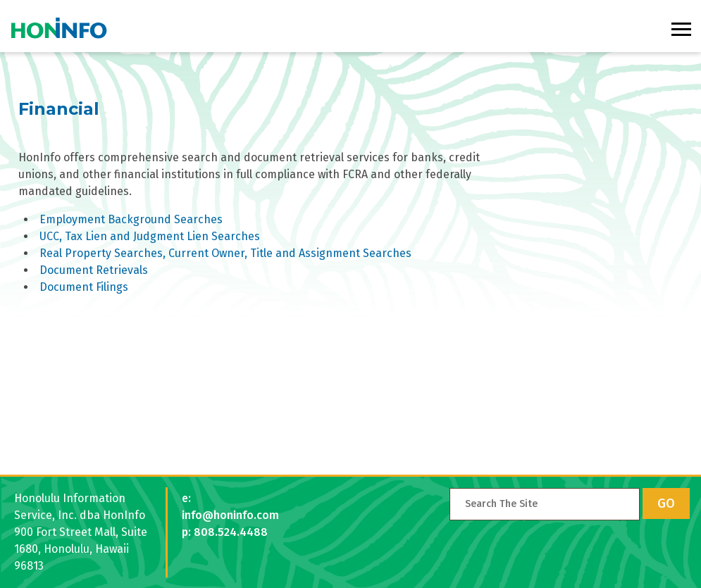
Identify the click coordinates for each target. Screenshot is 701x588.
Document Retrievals (94, 270)
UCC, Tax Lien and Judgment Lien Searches (150, 236)
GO (666, 503)
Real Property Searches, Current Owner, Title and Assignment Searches (225, 253)
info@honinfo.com (230, 515)
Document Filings (84, 287)
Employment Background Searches (131, 219)
